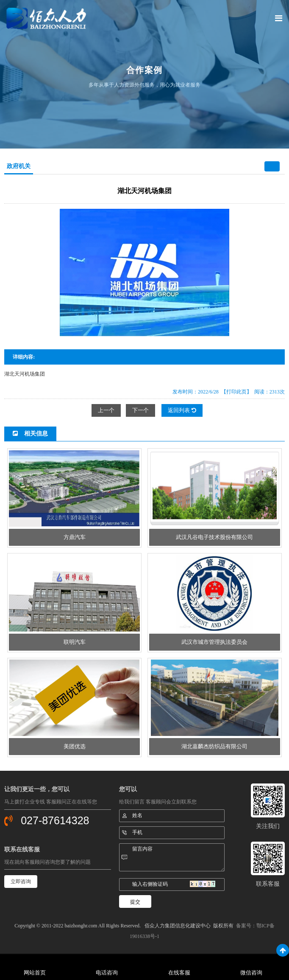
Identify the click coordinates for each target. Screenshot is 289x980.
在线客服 (179, 973)
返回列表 (182, 410)
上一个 (106, 410)
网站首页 (35, 973)
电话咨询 (107, 973)
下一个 (140, 410)
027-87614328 (55, 820)
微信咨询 (251, 973)
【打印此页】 (236, 392)
